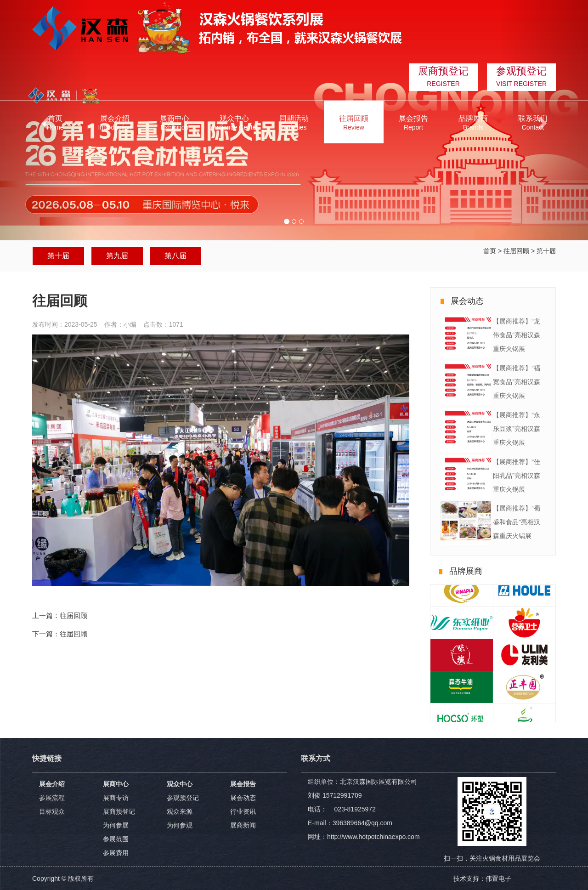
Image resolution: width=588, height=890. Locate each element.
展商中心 (116, 784)
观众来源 (180, 811)
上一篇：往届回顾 (60, 615)
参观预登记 (183, 798)
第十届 (58, 256)
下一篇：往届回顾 (60, 634)
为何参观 (180, 825)
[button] (115, 122)
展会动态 (243, 798)
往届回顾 (516, 251)
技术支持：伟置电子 (482, 879)
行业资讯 (243, 811)
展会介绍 (52, 784)
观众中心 (180, 784)
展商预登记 (119, 811)
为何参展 (116, 825)
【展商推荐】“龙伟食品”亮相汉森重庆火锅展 (517, 335)
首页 (490, 251)
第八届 (175, 256)
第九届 (117, 256)
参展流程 (52, 798)
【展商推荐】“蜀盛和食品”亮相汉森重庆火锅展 (517, 522)
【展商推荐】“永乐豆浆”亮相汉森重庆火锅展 (517, 429)
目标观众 (52, 811)
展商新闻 (243, 825)
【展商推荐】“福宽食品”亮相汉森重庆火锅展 (517, 382)
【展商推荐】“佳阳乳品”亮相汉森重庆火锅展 (517, 476)
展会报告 (243, 784)
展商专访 (116, 798)
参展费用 (116, 853)
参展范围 (116, 839)
